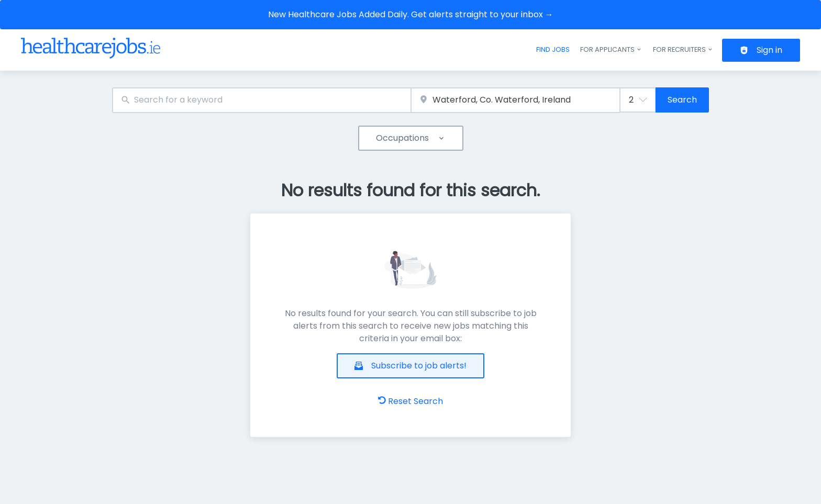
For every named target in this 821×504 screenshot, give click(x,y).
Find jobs (553, 49)
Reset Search (410, 401)
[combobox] (262, 100)
